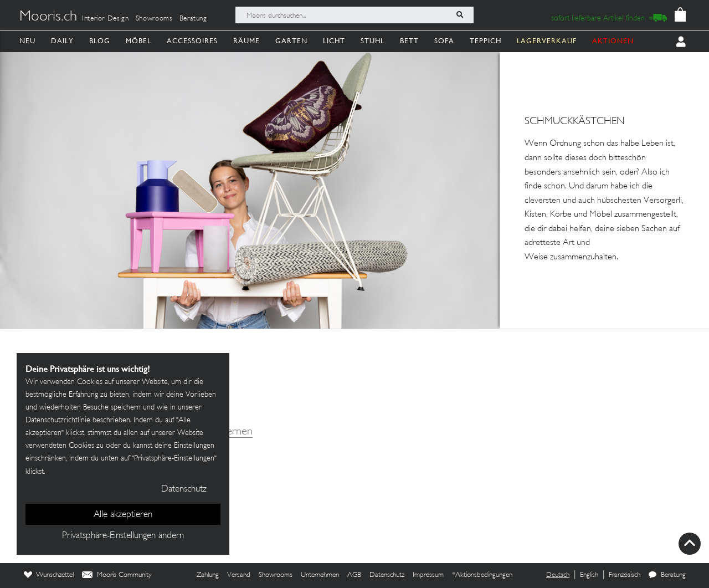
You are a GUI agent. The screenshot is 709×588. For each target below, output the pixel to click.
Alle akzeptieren (123, 515)
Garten (291, 41)
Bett (409, 41)
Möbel (138, 41)
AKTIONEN (613, 41)
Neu (27, 41)
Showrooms (154, 19)
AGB (354, 575)
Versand (239, 575)
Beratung (193, 19)
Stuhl (373, 41)
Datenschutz (387, 575)
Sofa (444, 41)
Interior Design (106, 19)
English (589, 575)
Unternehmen (320, 575)
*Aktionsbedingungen (482, 575)
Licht (334, 41)
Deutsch (558, 575)
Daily (62, 41)
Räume (246, 41)
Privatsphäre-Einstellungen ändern (123, 536)
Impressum (428, 575)
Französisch (625, 575)
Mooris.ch (48, 17)
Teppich (485, 41)
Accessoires (192, 41)
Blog (100, 41)
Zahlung (208, 575)
